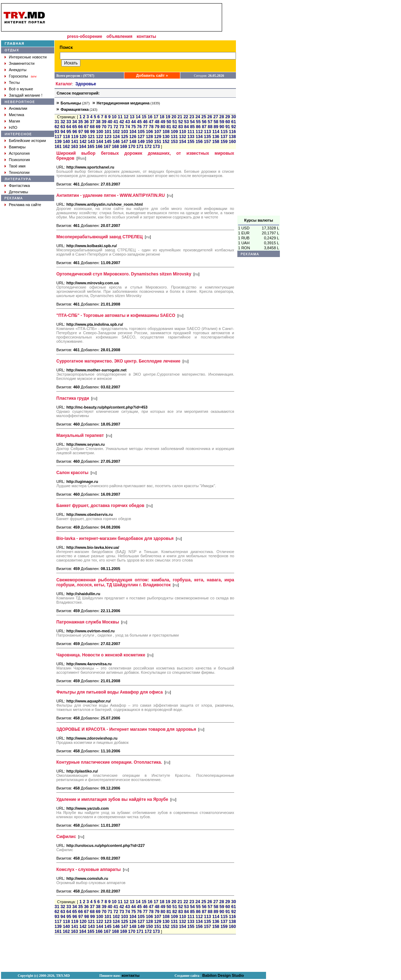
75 (133, 127)
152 (166, 142)
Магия (15, 121)
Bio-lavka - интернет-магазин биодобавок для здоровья (115, 539)
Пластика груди (73, 398)
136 (216, 137)
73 (122, 127)
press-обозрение (84, 36)
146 (116, 142)
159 (224, 142)
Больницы (71, 103)
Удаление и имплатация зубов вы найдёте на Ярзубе (112, 799)
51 (175, 122)
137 (224, 137)
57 (210, 122)
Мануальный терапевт (80, 435)
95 (69, 132)
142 (83, 142)
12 (126, 117)
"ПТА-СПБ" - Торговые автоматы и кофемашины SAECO (116, 315)
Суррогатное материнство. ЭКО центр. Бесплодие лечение (118, 361)
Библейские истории (27, 141)
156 (199, 142)
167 (107, 147)
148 (133, 142)
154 (182, 142)
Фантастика (19, 186)
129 (158, 137)
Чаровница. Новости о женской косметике (101, 655)
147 (124, 142)
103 (125, 132)
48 (157, 122)
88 (210, 127)
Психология (19, 160)
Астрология (19, 153)
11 (120, 117)
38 (98, 122)
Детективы (18, 192)
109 (174, 132)
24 (198, 117)
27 (216, 117)
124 (116, 137)
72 (116, 127)
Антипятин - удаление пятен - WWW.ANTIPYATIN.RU (111, 195)
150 (149, 142)
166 (99, 147)
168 (115, 147)
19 (168, 117)
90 (222, 127)
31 (57, 122)
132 (182, 137)
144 (100, 142)
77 (145, 127)
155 (191, 142)
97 (81, 132)
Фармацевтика (75, 109)
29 (228, 117)
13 (132, 117)
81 (169, 127)
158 (216, 142)
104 (133, 132)
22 (186, 117)
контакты (146, 36)
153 (174, 142)
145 (108, 142)
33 (69, 122)
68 (92, 127)
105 (141, 132)
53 (187, 122)
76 (139, 127)
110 (182, 132)
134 (199, 137)
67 (86, 127)
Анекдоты (18, 70)
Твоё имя (17, 166)
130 (166, 137)
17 (156, 117)
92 (234, 127)
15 (144, 117)
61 (234, 122)
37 (92, 122)
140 (66, 142)
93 (57, 132)
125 (124, 137)
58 (216, 122)
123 (108, 137)
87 (204, 127)
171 (140, 147)
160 (232, 142)
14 (138, 117)
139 (58, 142)
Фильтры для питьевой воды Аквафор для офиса (110, 692)
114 (216, 132)
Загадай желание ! (26, 95)
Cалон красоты (72, 473)
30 (234, 117)
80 (163, 127)
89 (216, 127)
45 (139, 122)
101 (108, 132)
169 (124, 147)
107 (158, 132)
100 (100, 132)
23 (192, 117)
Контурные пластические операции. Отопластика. (109, 762)
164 (83, 147)
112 (199, 132)
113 (208, 132)
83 (180, 127)
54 (192, 122)
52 (180, 122)
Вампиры (17, 147)
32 (63, 122)
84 (187, 127)
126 (133, 137)
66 (81, 127)
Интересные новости (28, 57)
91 (228, 127)
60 (228, 122)
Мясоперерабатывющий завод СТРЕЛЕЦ (100, 237)
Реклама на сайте (25, 205)
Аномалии (18, 108)
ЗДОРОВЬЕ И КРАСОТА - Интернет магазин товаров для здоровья (126, 729)
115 (224, 132)
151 (158, 142)
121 (91, 137)
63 (63, 127)
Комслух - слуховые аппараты (89, 870)
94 (63, 132)
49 (163, 122)
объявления (119, 36)
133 (191, 137)
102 (116, 132)
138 (232, 137)
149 (141, 142)
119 (75, 137)
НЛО (13, 127)
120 (83, 137)
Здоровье (86, 84)
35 (81, 122)
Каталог (64, 84)
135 (208, 137)
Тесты (14, 82)
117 (58, 137)
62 (57, 127)
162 (66, 147)
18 (162, 117)
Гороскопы (18, 76)
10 (114, 117)
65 (75, 127)
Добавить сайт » (152, 75)
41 (116, 122)
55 (198, 122)
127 (141, 137)
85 (192, 127)
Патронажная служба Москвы (88, 622)
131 (174, 137)
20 (174, 117)
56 (204, 122)
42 (122, 122)
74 (128, 127)
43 (128, 122)
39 (104, 122)
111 (191, 132)
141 (75, 142)
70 (104, 127)
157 (208, 142)
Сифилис (66, 837)
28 (222, 117)
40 (110, 122)
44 (133, 122)
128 (149, 137)
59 (222, 122)
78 (151, 127)
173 (156, 147)
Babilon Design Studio (223, 975)
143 (91, 142)
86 (198, 127)
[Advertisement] (259, 109)
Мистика (16, 115)
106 (149, 132)
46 (145, 122)
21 (180, 117)
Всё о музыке (21, 89)
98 (87, 132)
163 (74, 147)
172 (148, 147)
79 (157, 127)
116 (232, 132)
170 (132, 147)
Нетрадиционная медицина (123, 103)
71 (110, 127)
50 (169, 122)
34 (75, 122)
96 (75, 132)
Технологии (19, 172)
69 (98, 127)
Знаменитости (22, 63)
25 (204, 117)
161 (58, 147)
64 (69, 127)
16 (150, 117)
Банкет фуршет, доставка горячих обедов (100, 506)
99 (93, 132)
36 (86, 122)
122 (100, 137)
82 (175, 127)
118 (66, 137)
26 (210, 117)
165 (91, 147)
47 (151, 122)
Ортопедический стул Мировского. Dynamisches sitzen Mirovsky (124, 274)
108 (166, 132)
